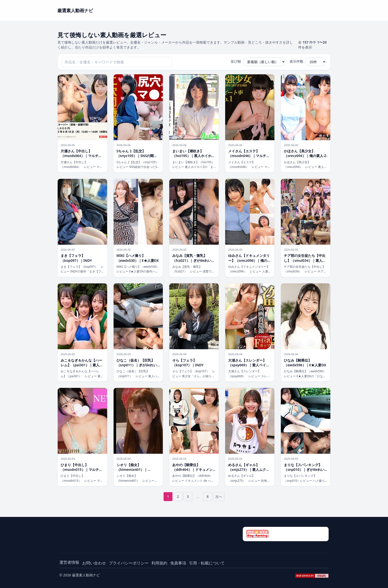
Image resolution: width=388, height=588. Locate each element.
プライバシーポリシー (129, 563)
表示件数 (296, 61)
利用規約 (159, 563)
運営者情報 (69, 562)
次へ (219, 496)
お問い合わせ (94, 563)
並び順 (236, 61)
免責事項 (178, 563)
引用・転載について (207, 563)
